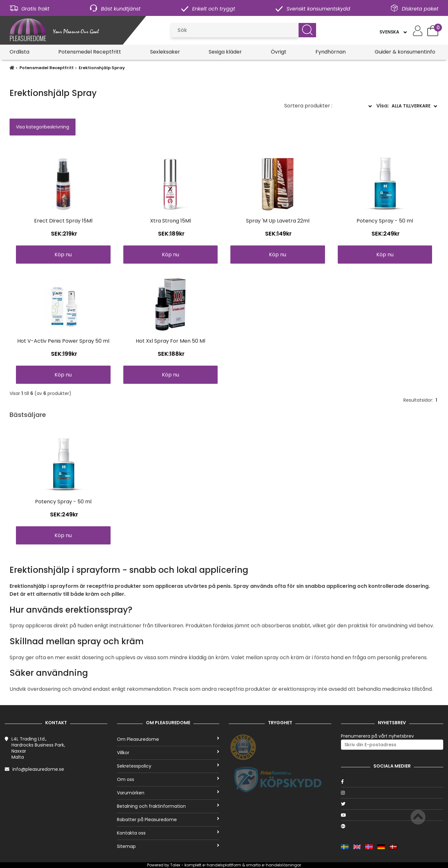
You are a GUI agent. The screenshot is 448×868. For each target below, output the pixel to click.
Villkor (168, 753)
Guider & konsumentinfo (405, 52)
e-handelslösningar (281, 865)
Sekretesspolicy (168, 766)
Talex (175, 865)
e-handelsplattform (222, 865)
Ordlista (19, 52)
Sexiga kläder (225, 52)
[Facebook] (392, 782)
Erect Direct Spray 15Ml (63, 221)
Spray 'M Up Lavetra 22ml (278, 221)
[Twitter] (392, 804)
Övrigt (279, 52)
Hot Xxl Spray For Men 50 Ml (170, 341)
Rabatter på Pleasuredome (168, 820)
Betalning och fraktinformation (168, 806)
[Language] (393, 32)
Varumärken (168, 793)
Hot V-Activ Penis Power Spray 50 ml (63, 341)
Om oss (168, 779)
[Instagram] (392, 793)
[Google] (392, 826)
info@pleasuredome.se (38, 769)
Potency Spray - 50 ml (385, 221)
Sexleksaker (165, 52)
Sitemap (168, 846)
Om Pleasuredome (168, 739)
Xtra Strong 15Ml (170, 221)
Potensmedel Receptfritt (90, 52)
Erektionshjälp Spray (102, 68)
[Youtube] (392, 815)
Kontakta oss (168, 833)
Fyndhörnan (331, 52)
